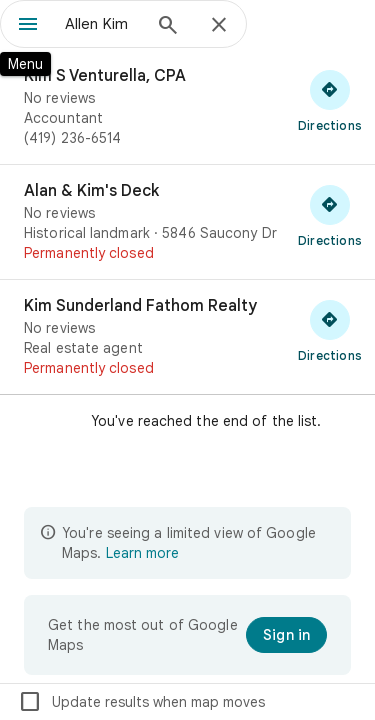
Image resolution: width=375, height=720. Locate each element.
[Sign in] (286, 635)
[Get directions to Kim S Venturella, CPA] (330, 100)
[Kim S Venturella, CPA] (187, 107)
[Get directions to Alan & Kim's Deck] (330, 215)
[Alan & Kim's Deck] (187, 222)
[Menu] (28, 26)
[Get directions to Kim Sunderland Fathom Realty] (330, 330)
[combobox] (102, 24)
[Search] (168, 27)
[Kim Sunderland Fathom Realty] (187, 337)
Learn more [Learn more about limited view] (142, 553)
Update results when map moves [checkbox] (141, 702)
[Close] (219, 26)
